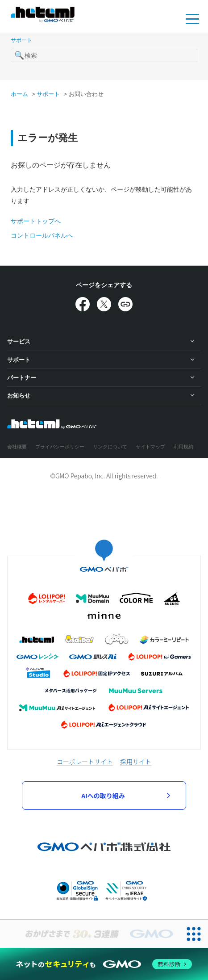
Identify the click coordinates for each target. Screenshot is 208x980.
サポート (21, 40)
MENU (192, 18)
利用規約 (183, 447)
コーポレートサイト (85, 762)
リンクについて (110, 447)
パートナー (22, 378)
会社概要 (17, 447)
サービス (19, 341)
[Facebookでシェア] (83, 304)
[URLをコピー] (125, 304)
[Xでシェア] (104, 304)
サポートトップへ (36, 221)
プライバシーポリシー (60, 447)
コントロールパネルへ (42, 235)
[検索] (104, 55)
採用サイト (136, 762)
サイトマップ (150, 447)
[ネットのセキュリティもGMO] (104, 964)
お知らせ (19, 396)
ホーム (19, 94)
